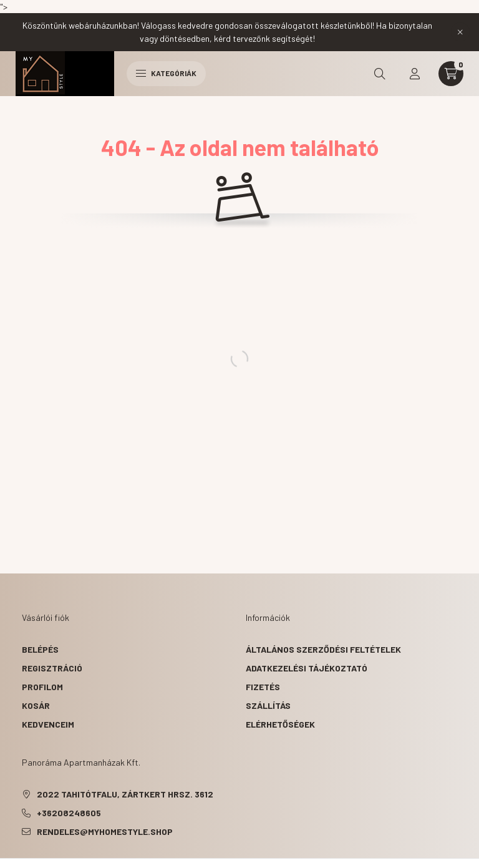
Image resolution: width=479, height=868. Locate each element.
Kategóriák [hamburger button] (166, 73)
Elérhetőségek (280, 724)
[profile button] (415, 74)
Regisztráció (52, 668)
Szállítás (268, 705)
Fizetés (263, 687)
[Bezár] (460, 32)
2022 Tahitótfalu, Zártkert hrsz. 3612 (125, 794)
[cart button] (451, 74)
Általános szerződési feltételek (323, 649)
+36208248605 (69, 813)
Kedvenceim (48, 724)
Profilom (42, 687)
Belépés (40, 649)
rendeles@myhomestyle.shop (105, 831)
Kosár (36, 705)
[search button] (380, 74)
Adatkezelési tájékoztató (307, 668)
